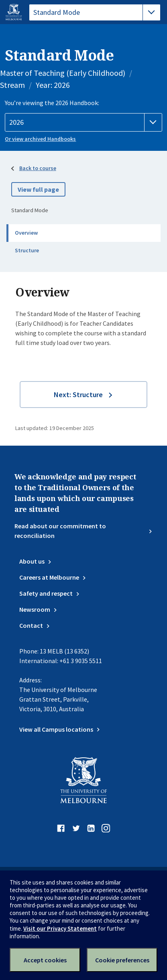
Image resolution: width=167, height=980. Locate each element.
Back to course (38, 168)
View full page (38, 189)
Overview (26, 233)
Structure (27, 250)
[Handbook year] (83, 122)
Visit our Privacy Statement (60, 928)
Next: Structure (78, 395)
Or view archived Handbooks (40, 139)
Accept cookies (45, 960)
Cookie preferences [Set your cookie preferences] (122, 960)
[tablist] (95, 12)
